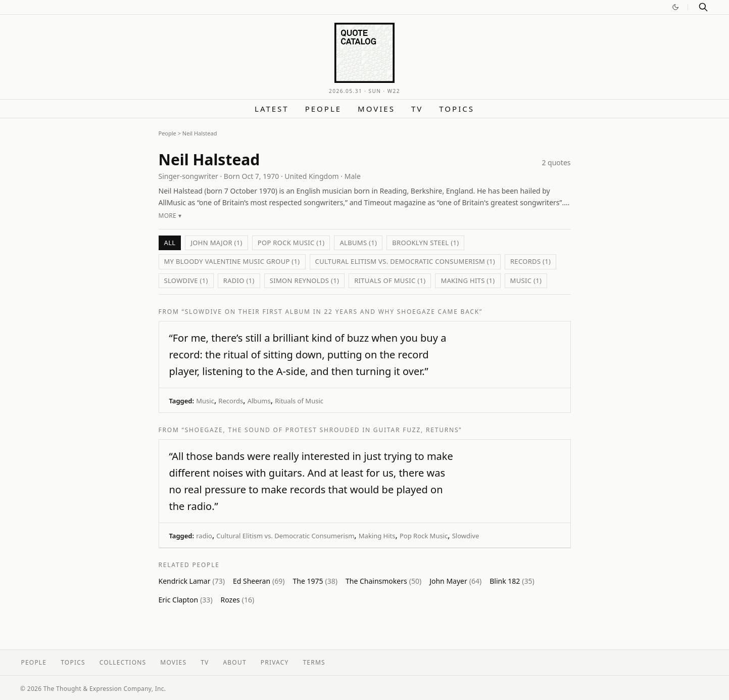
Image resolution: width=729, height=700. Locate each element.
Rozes (238, 600)
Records (231, 401)
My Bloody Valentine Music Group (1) (232, 261)
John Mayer (455, 581)
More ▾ (170, 216)
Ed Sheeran (259, 581)
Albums (259, 401)
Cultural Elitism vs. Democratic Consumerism (285, 536)
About (234, 662)
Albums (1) (358, 243)
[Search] (703, 7)
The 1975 (315, 581)
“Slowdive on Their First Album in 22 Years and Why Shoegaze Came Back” (332, 312)
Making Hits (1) (468, 281)
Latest (272, 109)
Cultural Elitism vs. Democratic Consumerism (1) (405, 261)
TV (417, 109)
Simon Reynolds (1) (304, 281)
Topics (457, 109)
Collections (123, 662)
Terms (314, 662)
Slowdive (466, 536)
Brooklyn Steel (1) (425, 243)
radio (204, 536)
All (170, 243)
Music (205, 401)
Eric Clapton (186, 600)
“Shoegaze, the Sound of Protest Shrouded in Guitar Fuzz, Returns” (322, 430)
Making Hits (377, 536)
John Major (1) (216, 243)
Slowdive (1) (186, 281)
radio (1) (239, 281)
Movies (376, 109)
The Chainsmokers (383, 581)
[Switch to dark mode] (675, 7)
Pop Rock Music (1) (291, 243)
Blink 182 (512, 581)
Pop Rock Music (424, 536)
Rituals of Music (299, 401)
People (323, 109)
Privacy (275, 662)
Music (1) (526, 281)
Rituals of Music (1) (390, 281)
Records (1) (530, 261)
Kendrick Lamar (192, 581)
